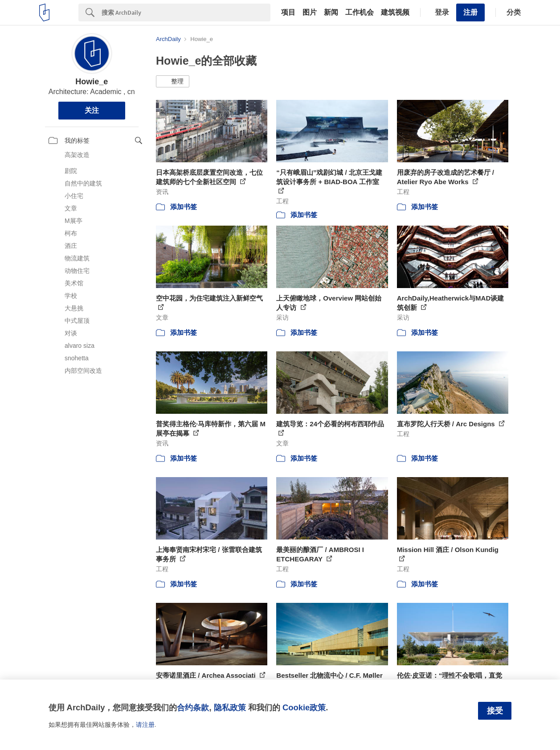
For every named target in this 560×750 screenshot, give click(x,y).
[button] (173, 82)
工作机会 (360, 12)
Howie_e (92, 82)
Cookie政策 (304, 707)
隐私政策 (230, 707)
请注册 (145, 725)
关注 (92, 110)
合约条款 (193, 707)
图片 (310, 12)
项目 (288, 12)
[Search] (186, 12)
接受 (495, 711)
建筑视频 (395, 12)
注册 (470, 12)
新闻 (331, 12)
